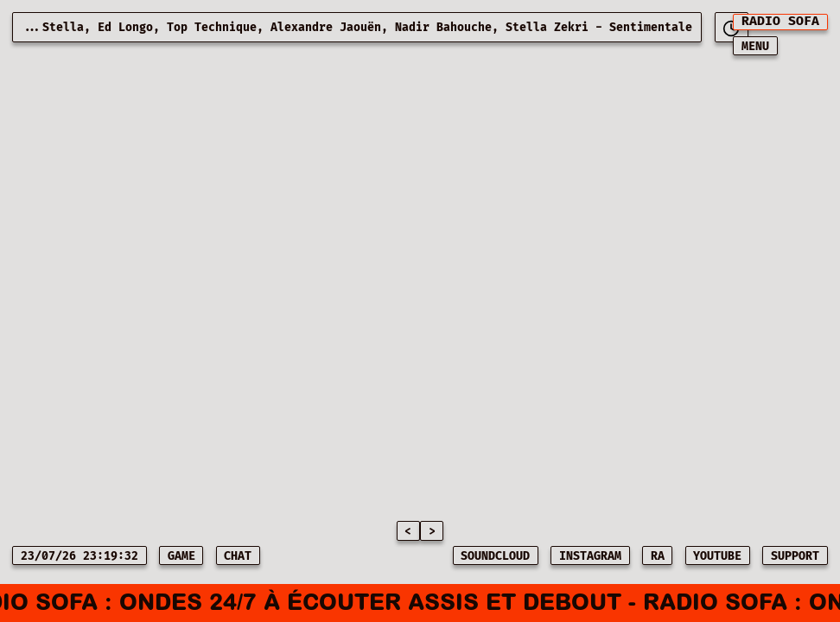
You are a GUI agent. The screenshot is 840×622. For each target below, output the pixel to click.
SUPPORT (795, 556)
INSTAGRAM (590, 556)
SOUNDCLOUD (495, 556)
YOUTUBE (717, 556)
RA (658, 556)
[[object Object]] (732, 27)
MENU (755, 47)
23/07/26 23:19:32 (80, 556)
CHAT (238, 556)
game (181, 556)
